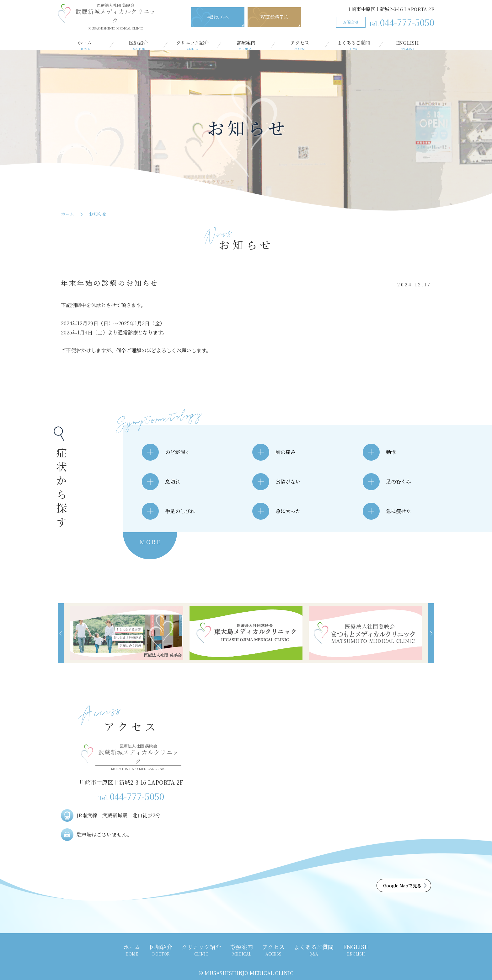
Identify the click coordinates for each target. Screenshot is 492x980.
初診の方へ (218, 17)
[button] (61, 633)
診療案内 (246, 45)
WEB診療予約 (274, 17)
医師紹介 (138, 45)
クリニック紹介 (192, 45)
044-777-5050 (401, 22)
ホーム (85, 45)
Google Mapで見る (402, 885)
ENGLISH (407, 45)
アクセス (300, 45)
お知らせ (98, 214)
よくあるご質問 (353, 45)
